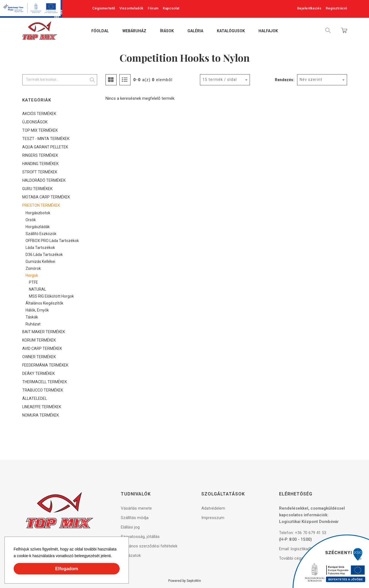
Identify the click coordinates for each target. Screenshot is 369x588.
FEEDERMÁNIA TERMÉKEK (45, 365)
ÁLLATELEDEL (35, 398)
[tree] (60, 264)
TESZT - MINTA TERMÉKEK (46, 139)
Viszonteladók (131, 8)
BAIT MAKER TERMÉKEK (44, 332)
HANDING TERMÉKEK (40, 164)
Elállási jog (130, 527)
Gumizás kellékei (40, 261)
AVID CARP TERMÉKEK (42, 348)
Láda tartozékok (40, 248)
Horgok (32, 275)
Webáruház (134, 31)
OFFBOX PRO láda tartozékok (52, 241)
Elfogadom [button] (67, 569)
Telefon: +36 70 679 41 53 (303, 533)
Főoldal (100, 31)
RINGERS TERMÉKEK (40, 155)
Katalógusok (231, 31)
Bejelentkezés (309, 8)
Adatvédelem (213, 508)
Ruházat (33, 324)
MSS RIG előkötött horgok (51, 296)
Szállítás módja (135, 518)
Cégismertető (104, 8)
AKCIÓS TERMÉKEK (39, 114)
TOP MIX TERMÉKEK (40, 130)
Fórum (153, 8)
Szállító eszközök (41, 234)
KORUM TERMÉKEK (39, 340)
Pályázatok (131, 555)
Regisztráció (336, 8)
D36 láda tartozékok (44, 255)
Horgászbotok (38, 213)
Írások (167, 31)
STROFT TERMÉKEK (40, 172)
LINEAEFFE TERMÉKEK (42, 407)
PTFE (33, 282)
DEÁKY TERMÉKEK (38, 373)
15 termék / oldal (220, 79)
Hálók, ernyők (37, 310)
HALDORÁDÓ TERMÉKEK (44, 180)
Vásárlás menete (136, 508)
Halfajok (268, 31)
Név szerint (311, 79)
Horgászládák (38, 227)
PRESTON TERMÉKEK (41, 205)
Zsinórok (33, 268)
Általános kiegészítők (44, 303)
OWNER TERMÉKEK (39, 357)
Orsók (31, 220)
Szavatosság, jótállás (140, 537)
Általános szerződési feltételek (149, 546)
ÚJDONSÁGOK (35, 122)
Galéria (195, 31)
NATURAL (37, 289)
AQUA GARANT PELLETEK (45, 147)
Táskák (32, 317)
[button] (114, 557)
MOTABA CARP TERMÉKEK (46, 197)
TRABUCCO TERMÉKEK (43, 390)
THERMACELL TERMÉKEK (45, 382)
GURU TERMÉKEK (37, 189)
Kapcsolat (171, 8)
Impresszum (213, 518)
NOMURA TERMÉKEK (41, 415)
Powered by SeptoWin (185, 581)
